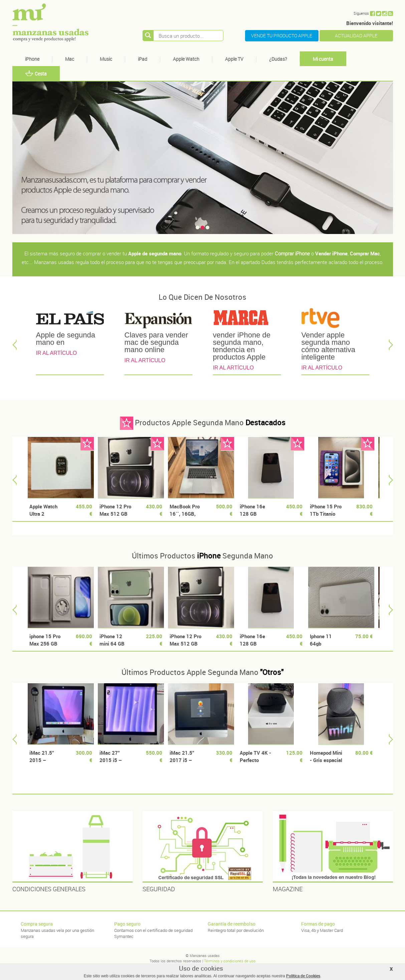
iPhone (32, 59)
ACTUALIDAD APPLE (356, 36)
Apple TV (234, 59)
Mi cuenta (323, 59)
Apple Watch (186, 59)
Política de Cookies (303, 976)
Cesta (36, 74)
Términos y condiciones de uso (230, 961)
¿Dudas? (278, 59)
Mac (70, 59)
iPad (143, 59)
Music (106, 59)
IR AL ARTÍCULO (57, 353)
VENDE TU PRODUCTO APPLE (282, 36)
